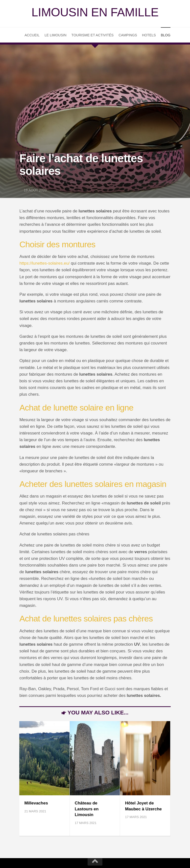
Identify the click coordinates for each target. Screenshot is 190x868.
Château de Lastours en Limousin (87, 809)
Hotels (149, 35)
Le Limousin (56, 35)
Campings (128, 35)
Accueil (32, 35)
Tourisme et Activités (93, 35)
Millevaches (36, 803)
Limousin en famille (95, 12)
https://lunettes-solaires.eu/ (44, 263)
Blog (166, 35)
